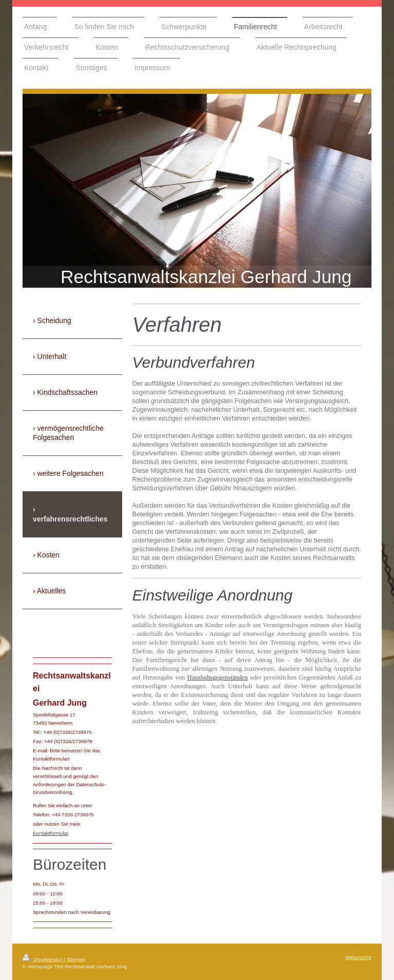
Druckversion (43, 959)
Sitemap (76, 959)
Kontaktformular (51, 833)
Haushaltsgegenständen (218, 677)
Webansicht (358, 957)
